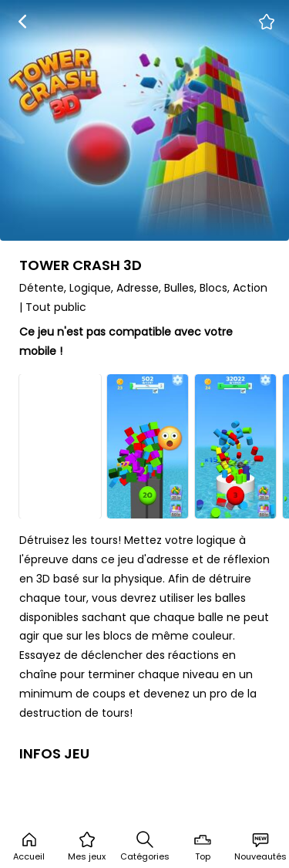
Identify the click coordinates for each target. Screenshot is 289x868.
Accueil (29, 846)
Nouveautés (260, 846)
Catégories (145, 846)
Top (203, 846)
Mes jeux (87, 846)
